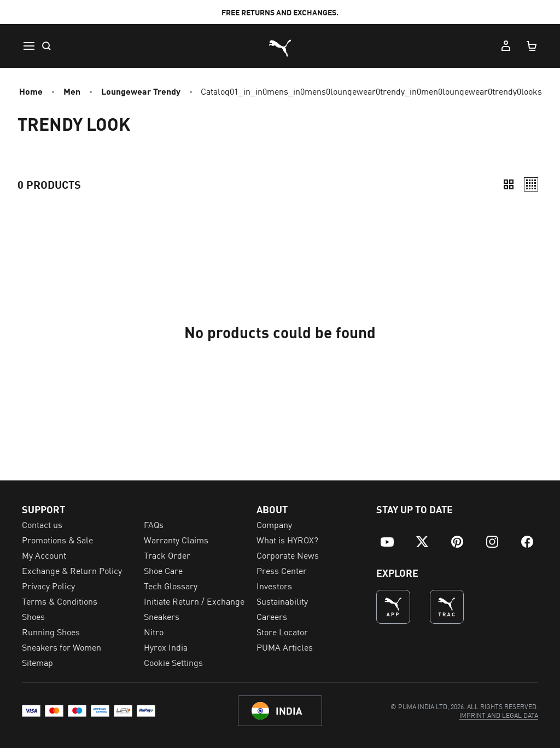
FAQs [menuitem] (154, 524)
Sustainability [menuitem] (282, 601)
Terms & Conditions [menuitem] (60, 601)
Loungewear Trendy (141, 91)
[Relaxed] (531, 184)
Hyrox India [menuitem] (166, 647)
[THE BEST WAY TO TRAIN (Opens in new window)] (447, 607)
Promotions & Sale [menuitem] (57, 540)
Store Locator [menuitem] (282, 631)
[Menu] (28, 46)
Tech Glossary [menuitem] (171, 585)
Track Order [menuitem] (167, 555)
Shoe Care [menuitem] (163, 570)
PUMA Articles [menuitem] (285, 647)
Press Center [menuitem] (282, 570)
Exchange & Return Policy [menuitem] (72, 570)
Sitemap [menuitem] (37, 662)
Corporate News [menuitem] (288, 555)
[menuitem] (387, 542)
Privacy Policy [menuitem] (48, 585)
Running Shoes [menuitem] (51, 631)
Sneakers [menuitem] (162, 616)
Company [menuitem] (274, 524)
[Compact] (509, 184)
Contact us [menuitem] (42, 524)
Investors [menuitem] (274, 585)
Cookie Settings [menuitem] (173, 662)
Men (72, 91)
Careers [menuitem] (272, 616)
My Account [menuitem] (44, 555)
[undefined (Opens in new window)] (393, 607)
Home (31, 91)
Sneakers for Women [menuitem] (62, 647)
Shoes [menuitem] (33, 616)
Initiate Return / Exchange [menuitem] (194, 601)
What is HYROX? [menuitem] (287, 540)
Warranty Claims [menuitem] (176, 540)
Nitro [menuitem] (154, 631)
